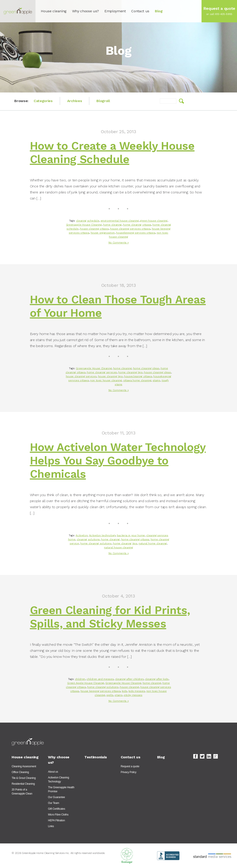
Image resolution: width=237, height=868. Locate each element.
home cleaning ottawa (137, 225)
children (80, 679)
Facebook (195, 756)
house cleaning (129, 687)
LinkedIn (209, 756)
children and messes (100, 679)
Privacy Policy (129, 772)
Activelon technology (102, 535)
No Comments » (119, 243)
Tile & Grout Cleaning (24, 778)
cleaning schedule (88, 221)
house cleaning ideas (157, 372)
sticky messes (133, 695)
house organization (103, 233)
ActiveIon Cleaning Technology (58, 780)
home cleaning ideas (146, 368)
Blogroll (103, 101)
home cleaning (112, 225)
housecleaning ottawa (138, 376)
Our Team (54, 803)
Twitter (202, 756)
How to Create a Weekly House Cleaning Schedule (112, 152)
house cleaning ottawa (94, 229)
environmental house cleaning (120, 221)
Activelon (82, 535)
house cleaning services (81, 376)
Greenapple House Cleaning (84, 225)
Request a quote (130, 766)
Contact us (140, 11)
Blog (159, 11)
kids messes (137, 691)
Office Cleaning (20, 772)
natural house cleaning (118, 547)
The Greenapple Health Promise (61, 789)
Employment (115, 11)
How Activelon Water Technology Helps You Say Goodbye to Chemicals (118, 460)
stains (156, 380)
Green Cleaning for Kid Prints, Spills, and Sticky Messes (110, 617)
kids (125, 691)
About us (53, 772)
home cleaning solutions (96, 543)
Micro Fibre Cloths (58, 815)
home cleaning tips (130, 372)
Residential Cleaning (23, 784)
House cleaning (54, 11)
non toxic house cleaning (106, 380)
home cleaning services (102, 372)
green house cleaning (154, 221)
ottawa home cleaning (137, 380)
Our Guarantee (56, 797)
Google (216, 756)
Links (51, 826)
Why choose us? (86, 11)
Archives (75, 101)
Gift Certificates (57, 809)
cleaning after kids (157, 679)
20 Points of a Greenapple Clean (22, 792)
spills (110, 695)
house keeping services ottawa (101, 691)
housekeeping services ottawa (136, 233)
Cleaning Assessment (24, 766)
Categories (43, 101)
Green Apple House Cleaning (86, 683)
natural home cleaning (153, 543)
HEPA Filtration (56, 820)
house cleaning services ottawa (130, 229)
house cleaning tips (110, 376)
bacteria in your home (131, 535)
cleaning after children (129, 679)
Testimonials (96, 757)
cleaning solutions (88, 539)
